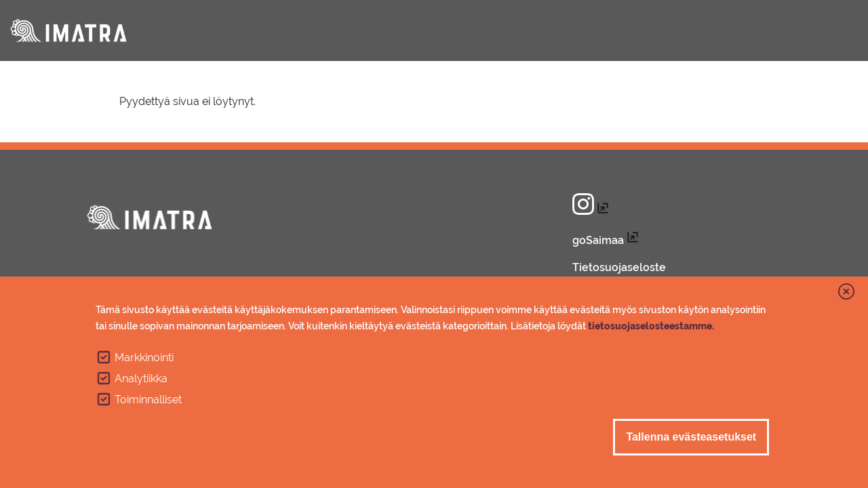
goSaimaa (598, 240)
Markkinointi (144, 361)
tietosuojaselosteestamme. (651, 329)
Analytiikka (141, 382)
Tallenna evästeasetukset (691, 440)
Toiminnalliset (148, 403)
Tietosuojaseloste (619, 267)
